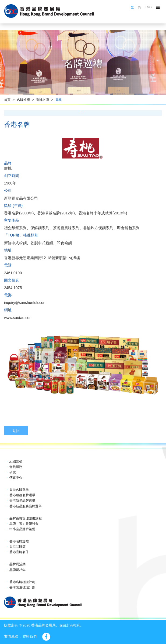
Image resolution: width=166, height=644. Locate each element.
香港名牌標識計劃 (22, 582)
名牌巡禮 (23, 100)
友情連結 (11, 636)
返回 (16, 431)
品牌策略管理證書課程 (26, 518)
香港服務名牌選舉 (22, 495)
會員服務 (16, 467)
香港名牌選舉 (19, 490)
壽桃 (59, 100)
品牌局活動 (17, 564)
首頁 (7, 100)
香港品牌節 (17, 547)
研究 (13, 472)
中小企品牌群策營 (22, 529)
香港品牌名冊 (19, 552)
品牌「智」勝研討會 (24, 524)
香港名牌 (43, 100)
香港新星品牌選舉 (22, 501)
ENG (148, 7)
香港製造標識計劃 (22, 587)
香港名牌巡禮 (19, 541)
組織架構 (16, 461)
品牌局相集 (17, 570)
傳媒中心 (16, 478)
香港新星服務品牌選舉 (26, 506)
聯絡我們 (30, 636)
